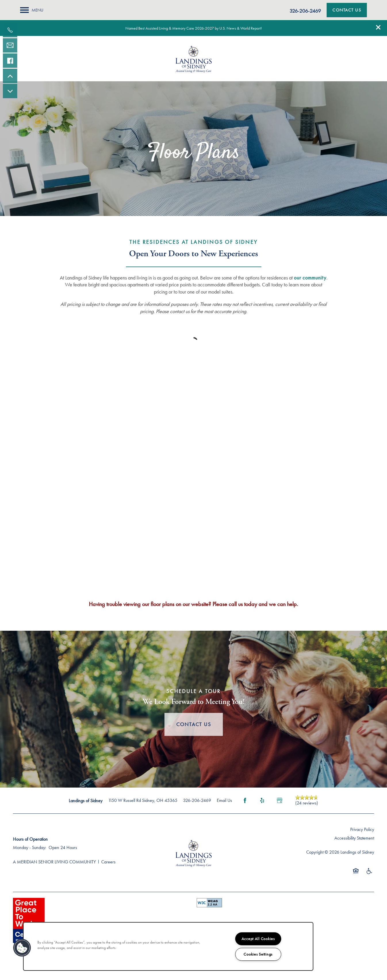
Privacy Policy (362, 829)
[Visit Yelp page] (262, 800)
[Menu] (32, 10)
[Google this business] (279, 800)
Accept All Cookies (258, 939)
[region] (168, 946)
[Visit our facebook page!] (10, 61)
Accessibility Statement (354, 838)
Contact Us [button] (194, 724)
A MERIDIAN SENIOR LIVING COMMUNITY (54, 862)
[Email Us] (10, 45)
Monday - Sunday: (30, 847)
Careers (108, 862)
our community (310, 278)
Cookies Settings (258, 954)
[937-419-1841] (10, 30)
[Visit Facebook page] (245, 800)
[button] (378, 27)
